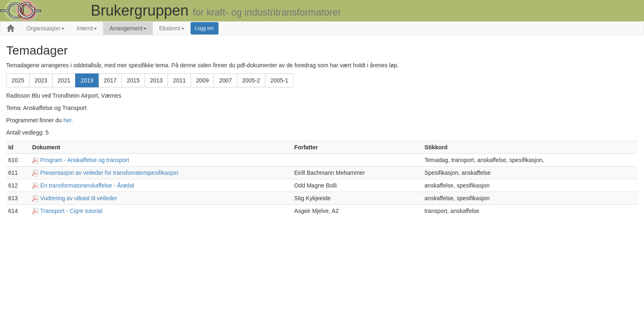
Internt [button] (87, 28)
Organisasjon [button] (45, 28)
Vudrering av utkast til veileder (79, 198)
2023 (41, 80)
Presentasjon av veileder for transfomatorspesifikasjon (109, 173)
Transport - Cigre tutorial (71, 211)
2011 (179, 80)
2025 (18, 80)
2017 (110, 80)
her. (68, 120)
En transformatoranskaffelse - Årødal (87, 185)
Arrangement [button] (128, 28)
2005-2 (251, 80)
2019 (87, 80)
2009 (202, 80)
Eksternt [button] (171, 28)
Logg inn (205, 28)
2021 (64, 80)
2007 (225, 80)
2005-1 (279, 80)
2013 (156, 80)
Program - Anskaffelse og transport (85, 160)
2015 (133, 80)
